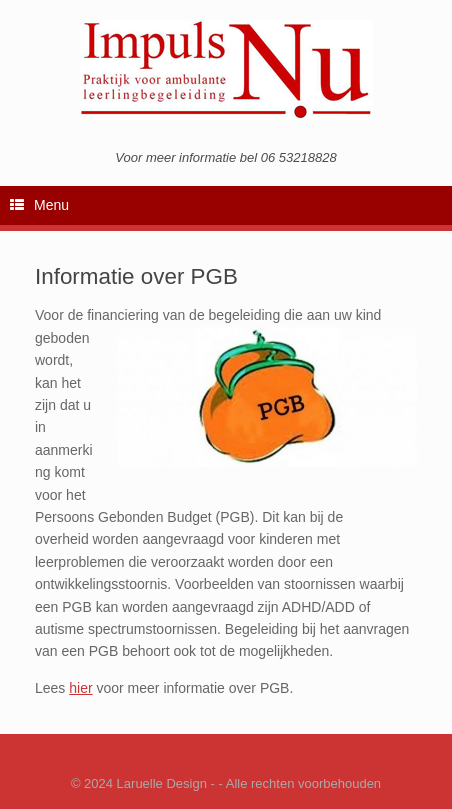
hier (80, 688)
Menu (39, 206)
